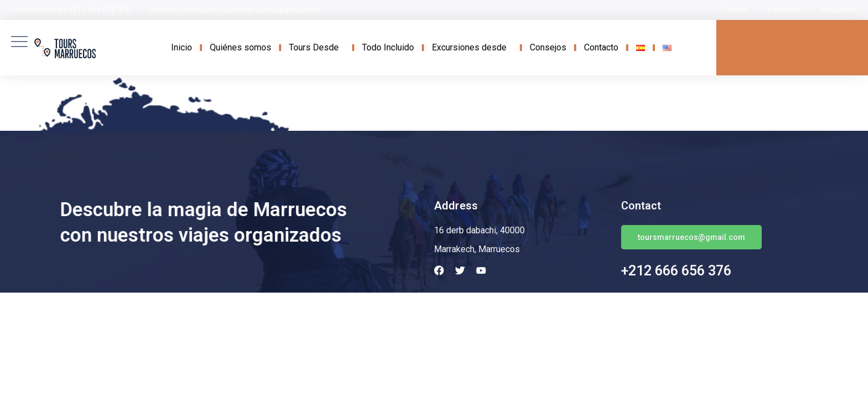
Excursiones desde (472, 48)
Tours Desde (317, 48)
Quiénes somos (241, 47)
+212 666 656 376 (676, 271)
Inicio (182, 47)
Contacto (601, 47)
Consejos (548, 47)
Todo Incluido (388, 47)
